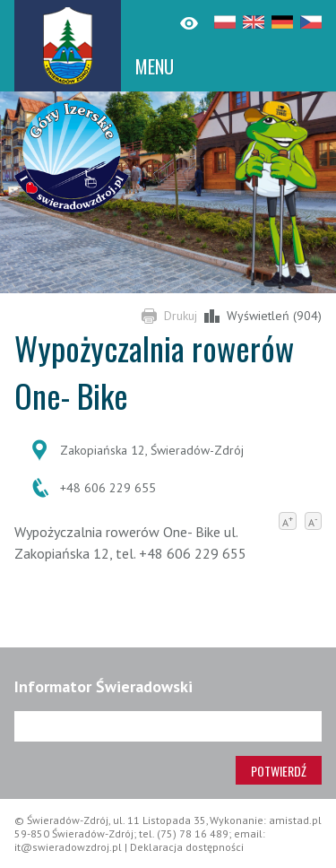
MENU (155, 66)
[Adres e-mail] (168, 726)
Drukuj (181, 316)
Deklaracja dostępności (187, 847)
